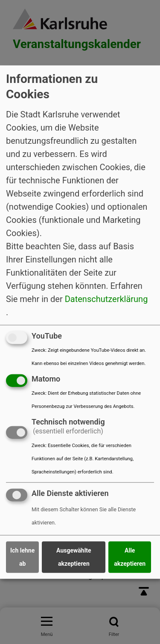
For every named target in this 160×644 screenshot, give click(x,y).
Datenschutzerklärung (106, 299)
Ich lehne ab (22, 557)
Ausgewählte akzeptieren (74, 557)
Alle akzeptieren (130, 557)
